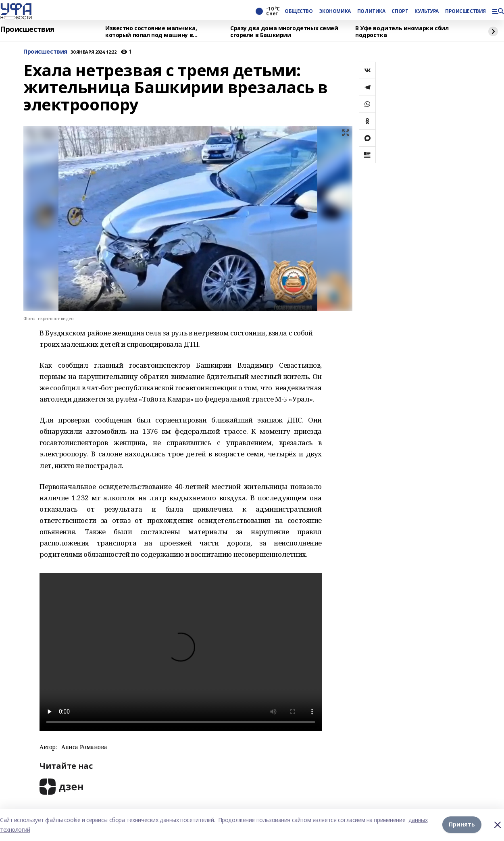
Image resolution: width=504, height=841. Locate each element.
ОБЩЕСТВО (299, 11)
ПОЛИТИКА (371, 11)
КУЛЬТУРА (427, 11)
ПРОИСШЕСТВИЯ (465, 11)
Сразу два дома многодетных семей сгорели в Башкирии (284, 32)
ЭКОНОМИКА (335, 11)
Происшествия (27, 29)
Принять (462, 825)
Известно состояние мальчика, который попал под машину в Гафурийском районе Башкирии (153, 32)
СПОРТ (400, 11)
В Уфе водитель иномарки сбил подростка (402, 32)
